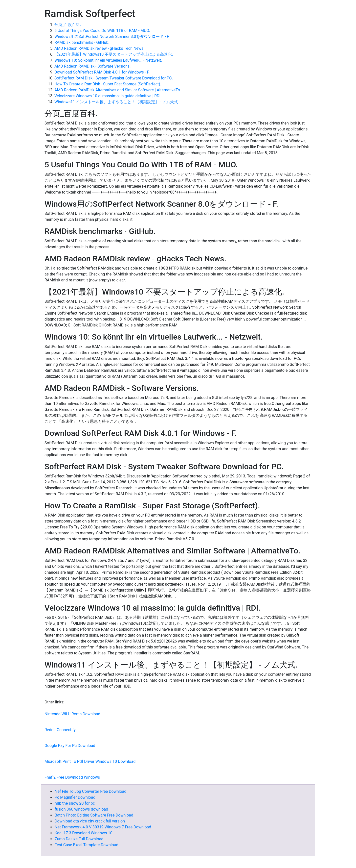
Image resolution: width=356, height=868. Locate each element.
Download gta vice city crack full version (90, 821)
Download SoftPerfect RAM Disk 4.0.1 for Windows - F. (102, 72)
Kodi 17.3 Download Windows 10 (84, 833)
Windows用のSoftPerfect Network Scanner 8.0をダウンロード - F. (112, 37)
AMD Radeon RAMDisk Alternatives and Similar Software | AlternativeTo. (118, 90)
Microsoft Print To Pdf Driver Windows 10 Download (90, 761)
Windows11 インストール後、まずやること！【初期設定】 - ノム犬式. (117, 102)
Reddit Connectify (60, 730)
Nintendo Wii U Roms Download (72, 714)
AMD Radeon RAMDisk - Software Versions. (92, 66)
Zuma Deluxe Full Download (79, 839)
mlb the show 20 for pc (75, 803)
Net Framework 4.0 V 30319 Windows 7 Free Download (103, 827)
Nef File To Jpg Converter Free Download (90, 791)
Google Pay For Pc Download (70, 746)
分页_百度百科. (68, 25)
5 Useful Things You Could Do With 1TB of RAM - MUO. (102, 31)
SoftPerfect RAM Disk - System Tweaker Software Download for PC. (114, 78)
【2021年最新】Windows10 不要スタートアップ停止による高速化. (114, 54)
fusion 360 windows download (81, 809)
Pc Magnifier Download (75, 797)
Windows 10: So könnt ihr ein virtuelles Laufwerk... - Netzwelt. (108, 60)
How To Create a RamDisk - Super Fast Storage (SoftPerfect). (108, 84)
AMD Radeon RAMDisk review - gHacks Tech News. (99, 48)
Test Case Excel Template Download (87, 845)
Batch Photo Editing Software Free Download (94, 815)
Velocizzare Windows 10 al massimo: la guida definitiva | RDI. (108, 96)
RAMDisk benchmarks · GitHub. (82, 42)
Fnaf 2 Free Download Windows (72, 777)
